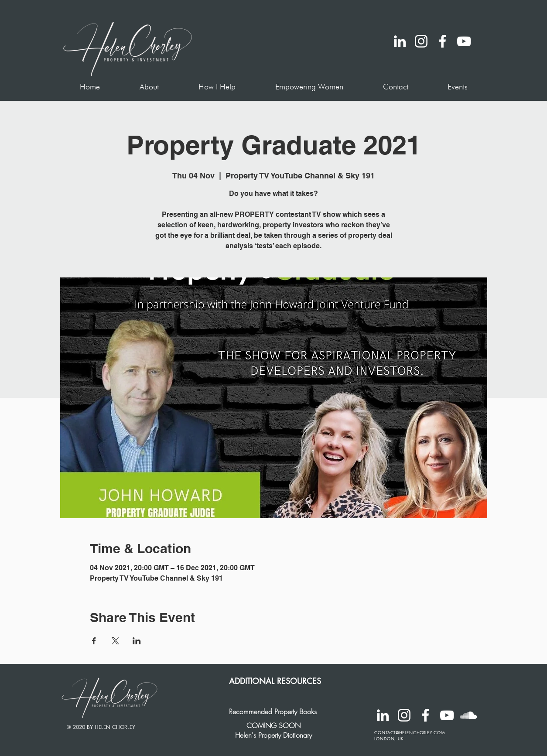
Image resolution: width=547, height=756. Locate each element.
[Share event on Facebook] (94, 641)
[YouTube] (464, 41)
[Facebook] (443, 41)
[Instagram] (421, 41)
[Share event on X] (115, 641)
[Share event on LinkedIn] (137, 641)
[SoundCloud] (468, 715)
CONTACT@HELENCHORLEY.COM (410, 733)
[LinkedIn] (400, 41)
